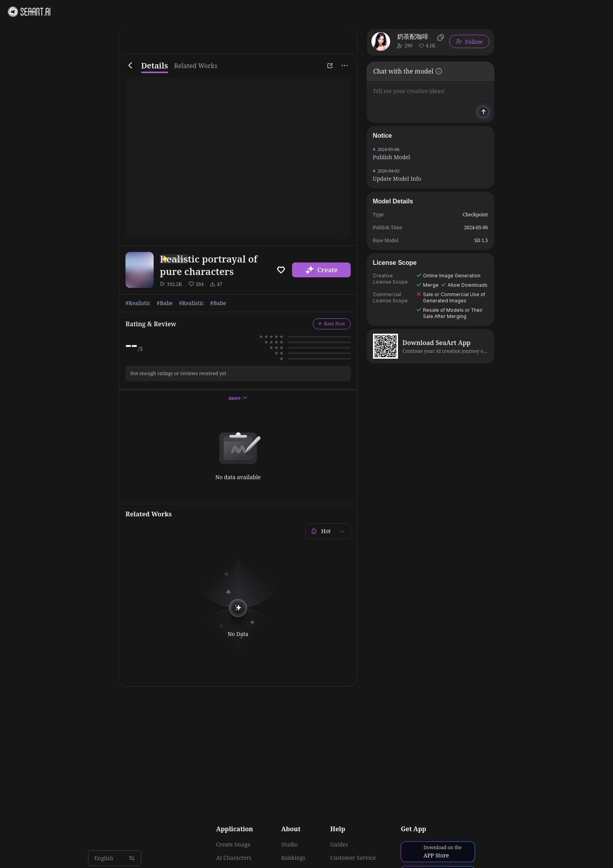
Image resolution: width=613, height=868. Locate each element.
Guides (339, 845)
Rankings (293, 858)
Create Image (233, 845)
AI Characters (234, 858)
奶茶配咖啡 (413, 36)
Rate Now (332, 324)
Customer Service (353, 858)
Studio (289, 845)
